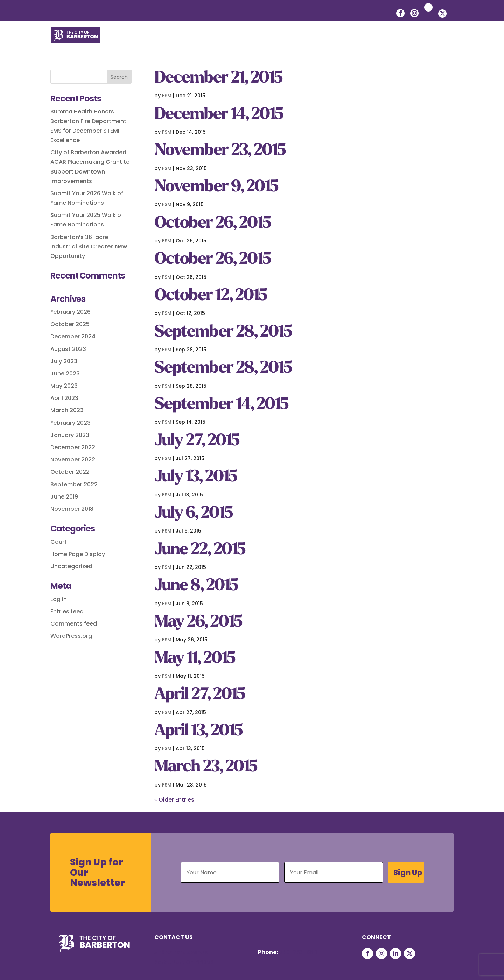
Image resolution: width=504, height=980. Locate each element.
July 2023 (64, 361)
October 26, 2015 (212, 224)
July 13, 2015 (195, 477)
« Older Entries (174, 800)
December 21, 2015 (218, 79)
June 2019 (64, 497)
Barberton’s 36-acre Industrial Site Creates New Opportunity (89, 246)
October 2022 (70, 472)
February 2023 (71, 423)
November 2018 (72, 509)
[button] (448, 43)
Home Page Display (78, 554)
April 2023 (64, 398)
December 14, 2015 (219, 115)
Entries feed (67, 611)
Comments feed (74, 624)
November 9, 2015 (216, 187)
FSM (167, 96)
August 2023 (68, 349)
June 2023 (65, 373)
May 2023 (64, 386)
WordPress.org (71, 636)
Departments (376, 42)
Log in (59, 599)
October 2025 (70, 324)
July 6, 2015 (193, 514)
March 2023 (67, 410)
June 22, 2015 (200, 550)
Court (59, 542)
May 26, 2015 (198, 623)
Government (322, 42)
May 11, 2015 (195, 659)
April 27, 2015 (199, 695)
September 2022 (74, 484)
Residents (225, 42)
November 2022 (73, 460)
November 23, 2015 (220, 151)
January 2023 (70, 435)
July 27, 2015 (197, 441)
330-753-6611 (298, 952)
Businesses (272, 42)
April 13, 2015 (198, 731)
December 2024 (73, 336)
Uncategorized (71, 566)
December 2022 (73, 447)
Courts (422, 42)
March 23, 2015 (206, 767)
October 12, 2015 (211, 296)
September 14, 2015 (221, 405)
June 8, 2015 (196, 586)
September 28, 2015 (223, 333)
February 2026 (71, 312)
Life (190, 42)
